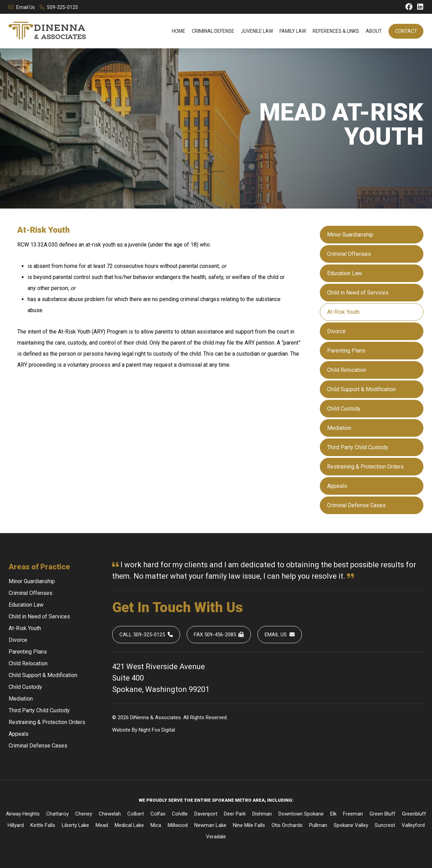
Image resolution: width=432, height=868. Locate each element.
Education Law (345, 273)
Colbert (136, 814)
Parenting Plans (346, 351)
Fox (156, 730)
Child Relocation (347, 370)
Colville (180, 814)
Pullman (318, 825)
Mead (102, 825)
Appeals (337, 486)
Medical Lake (129, 825)
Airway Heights (23, 814)
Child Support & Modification (361, 389)
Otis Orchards (287, 825)
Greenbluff (414, 814)
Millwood (178, 825)
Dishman (262, 814)
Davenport (206, 814)
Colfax (158, 814)
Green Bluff (382, 814)
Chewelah (110, 814)
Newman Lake (210, 825)
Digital (168, 730)
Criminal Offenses (349, 254)
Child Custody (344, 409)
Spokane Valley (351, 825)
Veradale (216, 837)
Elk (333, 814)
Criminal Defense (213, 31)
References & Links (336, 31)
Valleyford (413, 825)
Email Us (22, 7)
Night (145, 730)
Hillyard (16, 825)
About (374, 31)
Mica (156, 825)
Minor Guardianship (350, 235)
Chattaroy (57, 814)
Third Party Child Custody (358, 447)
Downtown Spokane (301, 814)
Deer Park (235, 814)
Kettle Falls (43, 825)
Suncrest (385, 825)
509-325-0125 (59, 7)
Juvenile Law (257, 31)
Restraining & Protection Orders (365, 467)
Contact (406, 31)
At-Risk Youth (343, 312)
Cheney (84, 814)
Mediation (339, 428)
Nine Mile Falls (249, 825)
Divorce (336, 331)
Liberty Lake (75, 825)
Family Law (293, 31)
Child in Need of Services (358, 293)
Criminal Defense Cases (356, 505)
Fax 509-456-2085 (219, 635)
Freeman (353, 814)
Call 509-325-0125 (146, 635)
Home (179, 31)
